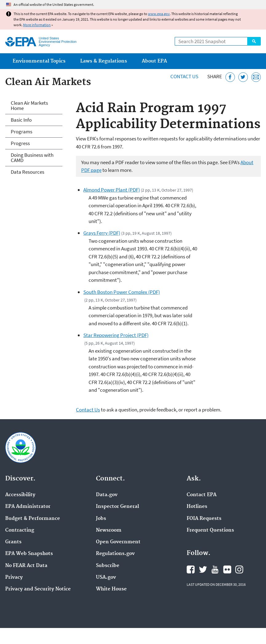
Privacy (14, 577)
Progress (20, 143)
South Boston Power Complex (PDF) (122, 292)
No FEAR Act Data (26, 566)
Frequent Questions (210, 530)
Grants (13, 542)
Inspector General (117, 507)
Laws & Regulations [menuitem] (104, 61)
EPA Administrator (28, 507)
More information (37, 25)
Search (254, 41)
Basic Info (21, 120)
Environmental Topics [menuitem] (39, 61)
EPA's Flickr (227, 569)
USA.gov (106, 577)
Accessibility (20, 495)
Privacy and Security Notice (38, 589)
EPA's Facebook (191, 569)
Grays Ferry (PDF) (102, 233)
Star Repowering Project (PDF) (116, 335)
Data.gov (107, 495)
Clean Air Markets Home (29, 105)
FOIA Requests (204, 519)
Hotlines (197, 507)
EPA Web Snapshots (29, 554)
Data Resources (28, 172)
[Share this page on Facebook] (230, 77)
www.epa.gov (159, 14)
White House (111, 589)
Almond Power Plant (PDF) (112, 190)
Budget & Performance (33, 519)
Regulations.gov (115, 554)
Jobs (101, 519)
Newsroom (109, 530)
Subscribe (108, 566)
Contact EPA (202, 495)
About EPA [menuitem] (154, 61)
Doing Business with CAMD (32, 158)
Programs (22, 132)
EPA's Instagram (239, 569)
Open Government (118, 542)
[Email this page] (256, 77)
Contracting (20, 530)
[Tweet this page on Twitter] (243, 77)
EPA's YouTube (215, 569)
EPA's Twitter (203, 569)
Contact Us (184, 76)
